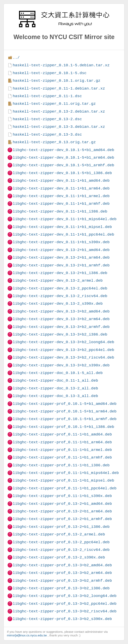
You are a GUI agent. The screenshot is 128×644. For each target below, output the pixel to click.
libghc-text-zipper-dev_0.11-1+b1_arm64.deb (61, 188)
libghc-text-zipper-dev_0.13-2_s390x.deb (58, 304)
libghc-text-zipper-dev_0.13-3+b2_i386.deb (60, 334)
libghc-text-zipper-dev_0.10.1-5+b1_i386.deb (62, 173)
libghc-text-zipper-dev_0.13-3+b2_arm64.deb (61, 319)
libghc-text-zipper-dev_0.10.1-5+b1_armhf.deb (63, 165)
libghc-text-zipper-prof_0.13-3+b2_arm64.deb (62, 573)
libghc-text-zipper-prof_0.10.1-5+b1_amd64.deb (65, 404)
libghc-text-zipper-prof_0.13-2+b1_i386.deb (61, 527)
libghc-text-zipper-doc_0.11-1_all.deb (55, 380)
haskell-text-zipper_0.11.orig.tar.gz (54, 104)
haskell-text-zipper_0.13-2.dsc (47, 119)
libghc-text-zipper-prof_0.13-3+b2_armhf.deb (62, 581)
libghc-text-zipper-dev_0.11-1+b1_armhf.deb (61, 204)
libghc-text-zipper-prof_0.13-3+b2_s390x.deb (62, 619)
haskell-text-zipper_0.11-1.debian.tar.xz (59, 88)
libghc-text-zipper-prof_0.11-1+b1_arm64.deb (62, 442)
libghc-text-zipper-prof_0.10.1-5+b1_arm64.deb (65, 411)
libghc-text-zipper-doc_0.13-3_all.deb (55, 396)
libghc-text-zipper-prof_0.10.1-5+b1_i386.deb (63, 427)
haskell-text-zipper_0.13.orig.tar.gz (54, 142)
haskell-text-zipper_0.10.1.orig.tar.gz (56, 81)
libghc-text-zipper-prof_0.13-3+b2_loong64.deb (65, 596)
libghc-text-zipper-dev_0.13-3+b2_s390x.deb (61, 365)
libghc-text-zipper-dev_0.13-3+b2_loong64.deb (63, 342)
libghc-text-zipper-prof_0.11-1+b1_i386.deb (61, 465)
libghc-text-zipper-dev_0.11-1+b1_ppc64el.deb (63, 234)
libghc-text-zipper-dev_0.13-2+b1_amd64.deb (61, 250)
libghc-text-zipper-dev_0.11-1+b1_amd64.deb (61, 181)
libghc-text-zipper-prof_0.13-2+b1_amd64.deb (62, 504)
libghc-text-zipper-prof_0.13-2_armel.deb (59, 534)
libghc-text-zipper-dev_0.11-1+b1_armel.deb (61, 196)
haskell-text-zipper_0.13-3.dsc (47, 135)
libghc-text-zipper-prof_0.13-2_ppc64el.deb (61, 542)
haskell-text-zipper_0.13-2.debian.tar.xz (59, 111)
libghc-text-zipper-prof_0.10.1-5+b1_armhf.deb (65, 419)
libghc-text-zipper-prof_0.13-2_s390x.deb (59, 557)
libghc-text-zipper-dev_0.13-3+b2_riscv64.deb (63, 357)
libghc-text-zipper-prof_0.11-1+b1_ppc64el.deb (65, 488)
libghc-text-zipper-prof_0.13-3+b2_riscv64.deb (65, 611)
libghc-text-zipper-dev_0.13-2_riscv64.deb (60, 296)
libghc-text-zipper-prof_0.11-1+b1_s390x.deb (62, 496)
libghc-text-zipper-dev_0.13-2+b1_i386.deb (60, 273)
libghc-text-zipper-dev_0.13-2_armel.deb (58, 281)
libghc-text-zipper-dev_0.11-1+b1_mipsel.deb (62, 227)
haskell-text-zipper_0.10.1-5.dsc (49, 73)
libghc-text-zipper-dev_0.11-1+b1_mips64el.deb (65, 219)
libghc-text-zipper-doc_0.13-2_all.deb (55, 388)
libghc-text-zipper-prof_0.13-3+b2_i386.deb (61, 588)
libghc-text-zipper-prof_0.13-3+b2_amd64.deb (62, 565)
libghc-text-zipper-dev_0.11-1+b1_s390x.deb (61, 242)
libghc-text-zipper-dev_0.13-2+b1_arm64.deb (61, 257)
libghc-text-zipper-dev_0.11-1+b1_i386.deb (60, 211)
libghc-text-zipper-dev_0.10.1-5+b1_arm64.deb (63, 158)
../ (16, 58)
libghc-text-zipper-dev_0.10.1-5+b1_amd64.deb (63, 150)
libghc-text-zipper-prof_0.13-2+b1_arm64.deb (62, 511)
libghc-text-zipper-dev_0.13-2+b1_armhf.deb (61, 265)
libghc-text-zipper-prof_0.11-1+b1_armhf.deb (62, 457)
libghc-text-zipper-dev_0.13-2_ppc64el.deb (60, 288)
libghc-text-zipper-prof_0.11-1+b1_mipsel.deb (63, 480)
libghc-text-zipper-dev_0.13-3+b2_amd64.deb (61, 311)
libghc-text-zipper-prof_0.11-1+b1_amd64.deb (62, 434)
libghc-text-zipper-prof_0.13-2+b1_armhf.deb (62, 519)
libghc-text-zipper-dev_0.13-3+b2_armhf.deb (61, 327)
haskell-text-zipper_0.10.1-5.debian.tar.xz (61, 65)
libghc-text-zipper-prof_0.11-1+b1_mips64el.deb (66, 473)
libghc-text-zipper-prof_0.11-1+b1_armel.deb (62, 450)
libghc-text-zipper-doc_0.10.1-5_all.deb (58, 373)
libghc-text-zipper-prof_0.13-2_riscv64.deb (61, 550)
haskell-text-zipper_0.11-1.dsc (47, 96)
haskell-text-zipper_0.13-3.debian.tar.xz (59, 127)
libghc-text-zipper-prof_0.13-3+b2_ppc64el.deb (65, 604)
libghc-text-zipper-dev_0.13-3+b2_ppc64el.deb (63, 350)
